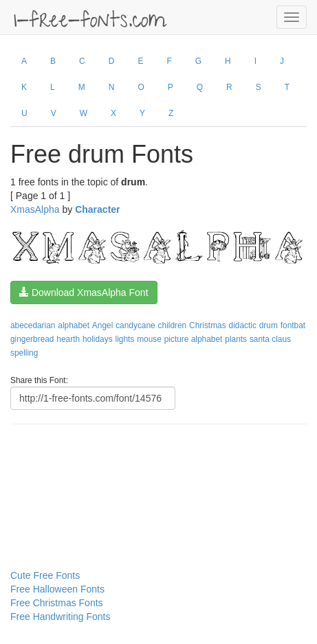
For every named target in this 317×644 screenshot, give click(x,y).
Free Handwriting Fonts (61, 617)
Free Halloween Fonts (57, 589)
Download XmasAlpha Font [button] (84, 292)
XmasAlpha (35, 209)
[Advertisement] (79, 469)
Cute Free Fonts (45, 575)
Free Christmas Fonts (57, 603)
